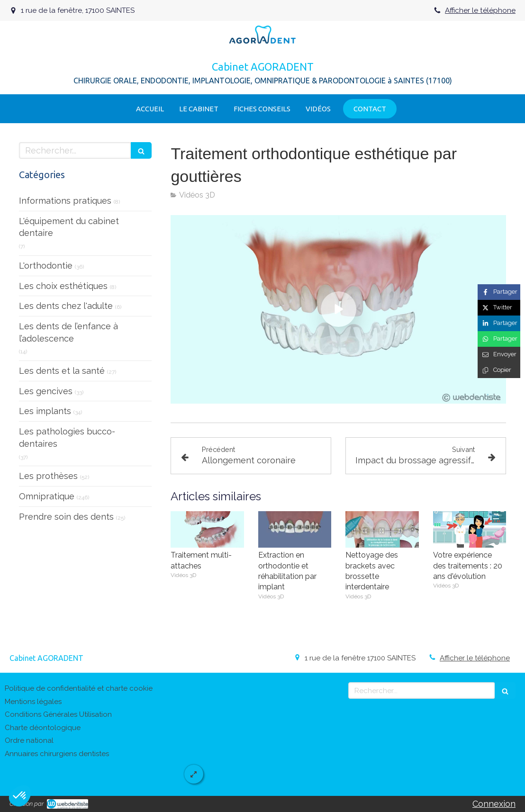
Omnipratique (47, 496)
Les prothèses (48, 476)
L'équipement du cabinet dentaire (69, 227)
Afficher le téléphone (480, 10)
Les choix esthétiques (63, 286)
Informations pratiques (65, 201)
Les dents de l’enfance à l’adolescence (68, 332)
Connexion (494, 804)
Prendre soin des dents (66, 517)
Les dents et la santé (62, 371)
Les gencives (46, 391)
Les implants (45, 411)
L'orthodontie (46, 266)
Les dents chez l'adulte (66, 306)
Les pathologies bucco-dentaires (67, 438)
